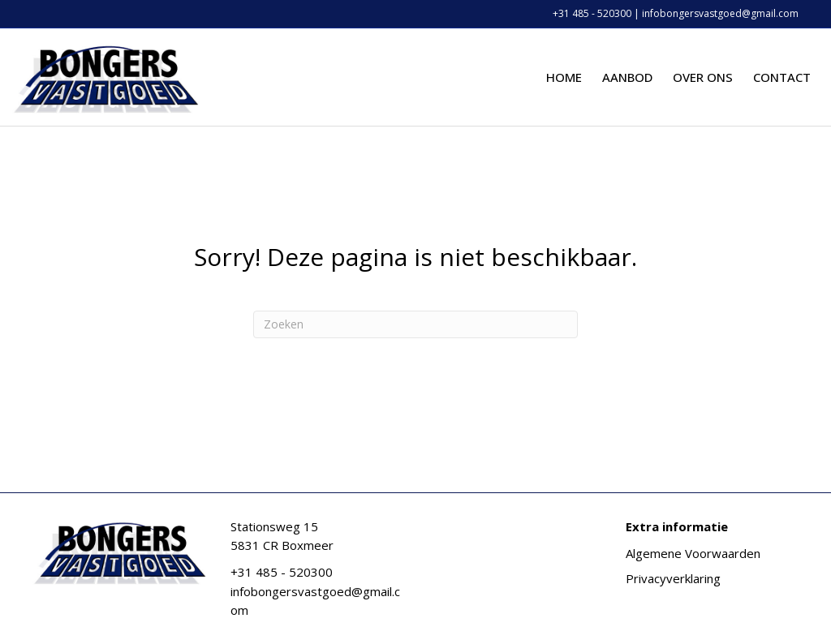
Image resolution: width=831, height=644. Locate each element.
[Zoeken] (415, 324)
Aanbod (627, 77)
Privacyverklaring (673, 578)
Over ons (703, 77)
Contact (782, 77)
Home (564, 77)
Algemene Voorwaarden (693, 553)
